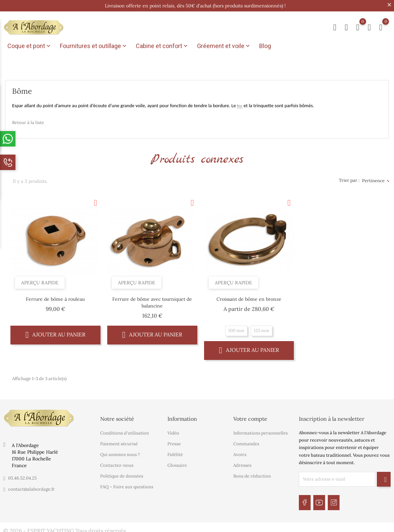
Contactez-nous (117, 464)
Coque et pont (30, 46)
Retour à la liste (28, 120)
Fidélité (175, 453)
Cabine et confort (162, 46)
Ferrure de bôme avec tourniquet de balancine (152, 301)
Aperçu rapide (42, 279)
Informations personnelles (261, 431)
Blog (265, 46)
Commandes (246, 442)
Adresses (242, 464)
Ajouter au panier (56, 333)
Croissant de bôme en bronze (249, 297)
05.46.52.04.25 (22, 476)
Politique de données (122, 474)
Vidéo (173, 431)
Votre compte (250, 417)
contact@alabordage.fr (31, 487)
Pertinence (373, 179)
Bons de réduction (252, 474)
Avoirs (240, 453)
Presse (174, 442)
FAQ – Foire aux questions (127, 485)
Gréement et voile (224, 46)
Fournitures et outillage (94, 46)
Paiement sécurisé (119, 442)
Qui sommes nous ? (120, 453)
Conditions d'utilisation (125, 431)
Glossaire (177, 464)
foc (240, 104)
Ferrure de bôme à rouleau (55, 297)
